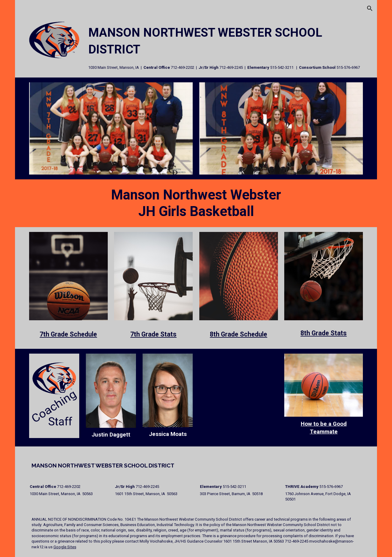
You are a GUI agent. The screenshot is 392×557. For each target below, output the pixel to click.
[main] (225, 47)
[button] (370, 8)
